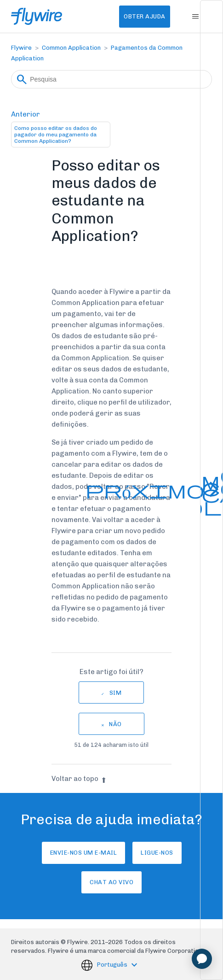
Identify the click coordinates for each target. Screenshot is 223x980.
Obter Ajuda (145, 16)
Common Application (71, 48)
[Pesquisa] (111, 79)
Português (113, 965)
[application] (202, 959)
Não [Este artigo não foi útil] (115, 724)
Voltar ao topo (79, 779)
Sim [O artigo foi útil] (116, 693)
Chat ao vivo (111, 882)
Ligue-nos (157, 853)
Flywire (21, 48)
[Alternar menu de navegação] (196, 17)
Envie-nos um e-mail (84, 853)
